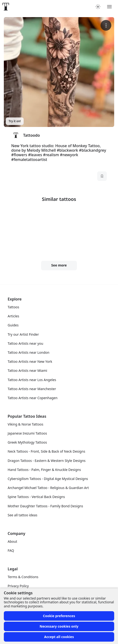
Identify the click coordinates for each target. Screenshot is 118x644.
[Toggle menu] (109, 7)
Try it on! (15, 121)
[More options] (106, 25)
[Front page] (6, 7)
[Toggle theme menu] (98, 7)
